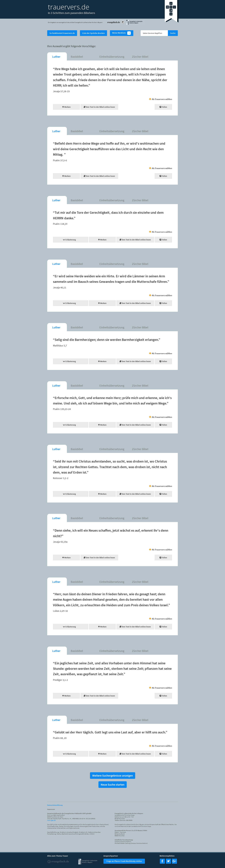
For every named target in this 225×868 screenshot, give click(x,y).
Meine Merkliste (122, 33)
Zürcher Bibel (140, 57)
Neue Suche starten (113, 785)
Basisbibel (77, 57)
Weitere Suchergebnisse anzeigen (113, 775)
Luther (56, 57)
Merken (66, 107)
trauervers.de (69, 7)
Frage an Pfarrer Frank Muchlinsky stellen (124, 861)
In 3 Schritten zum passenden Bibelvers (71, 13)
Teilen (163, 107)
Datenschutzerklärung (55, 805)
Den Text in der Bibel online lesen (99, 107)
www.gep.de (51, 820)
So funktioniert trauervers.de (62, 33)
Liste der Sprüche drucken (93, 33)
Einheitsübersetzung (112, 57)
